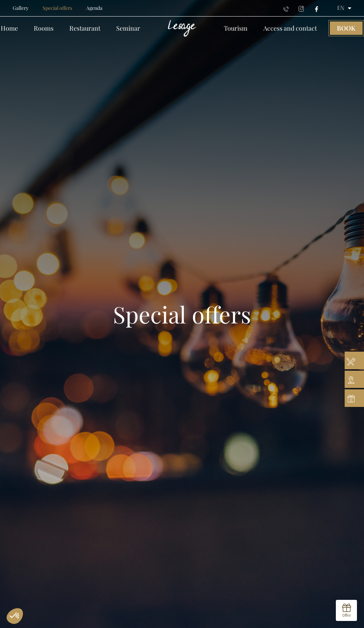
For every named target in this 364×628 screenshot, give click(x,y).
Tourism (236, 28)
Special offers (57, 8)
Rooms (44, 28)
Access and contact (290, 28)
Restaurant (85, 28)
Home (9, 28)
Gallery (21, 8)
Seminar (128, 28)
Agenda (94, 8)
